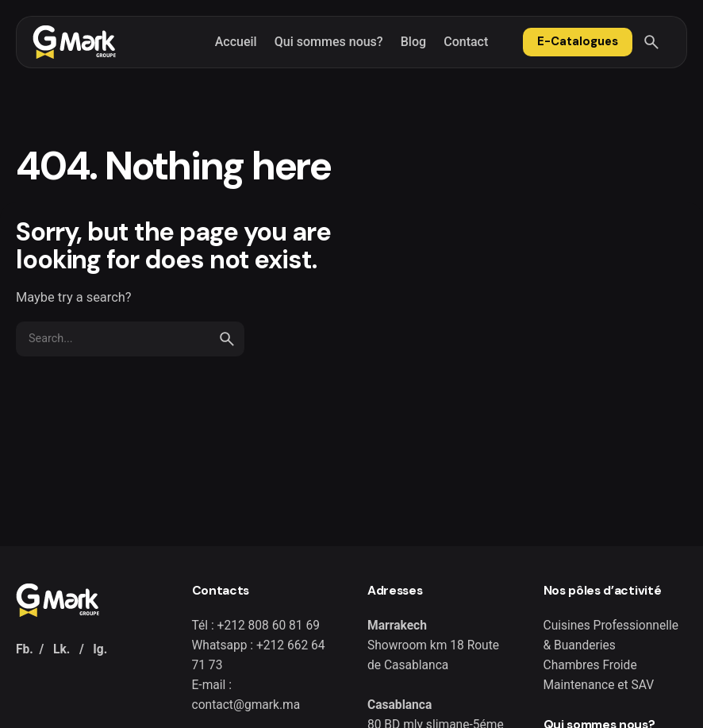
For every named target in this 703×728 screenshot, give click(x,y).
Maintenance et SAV (599, 685)
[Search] (651, 42)
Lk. (61, 649)
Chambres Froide (590, 665)
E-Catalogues (578, 41)
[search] (227, 339)
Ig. (100, 649)
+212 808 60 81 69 (269, 626)
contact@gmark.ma (246, 705)
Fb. (25, 649)
